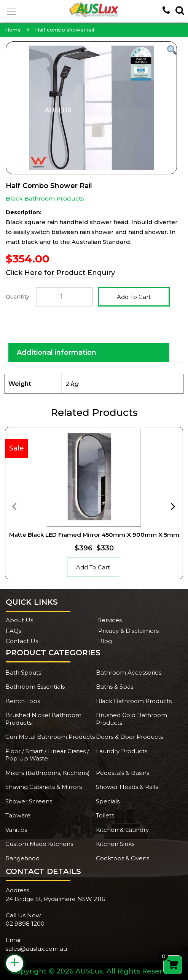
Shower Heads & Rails (127, 787)
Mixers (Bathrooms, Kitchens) (48, 773)
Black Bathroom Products (45, 198)
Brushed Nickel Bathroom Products (43, 719)
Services (110, 620)
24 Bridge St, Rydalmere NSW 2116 (55, 899)
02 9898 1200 (25, 924)
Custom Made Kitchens (39, 844)
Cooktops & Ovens (123, 858)
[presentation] (14, 506)
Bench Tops (23, 701)
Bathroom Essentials (35, 687)
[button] (11, 11)
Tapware (18, 815)
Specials (108, 801)
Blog (105, 641)
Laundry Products (122, 751)
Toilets (105, 815)
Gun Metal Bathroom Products (50, 737)
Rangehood (22, 858)
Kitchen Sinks (115, 844)
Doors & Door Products (129, 737)
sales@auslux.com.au (36, 949)
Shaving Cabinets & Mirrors (44, 787)
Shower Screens (29, 801)
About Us (19, 620)
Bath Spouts (23, 673)
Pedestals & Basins (123, 773)
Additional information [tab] (57, 352)
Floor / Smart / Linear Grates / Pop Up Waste (47, 755)
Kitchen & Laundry (122, 830)
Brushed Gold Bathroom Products (131, 719)
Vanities (16, 830)
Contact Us (22, 641)
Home (13, 30)
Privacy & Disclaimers (128, 631)
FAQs (14, 631)
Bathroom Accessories (129, 673)
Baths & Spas (115, 687)
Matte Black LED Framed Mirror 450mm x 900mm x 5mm (94, 535)
